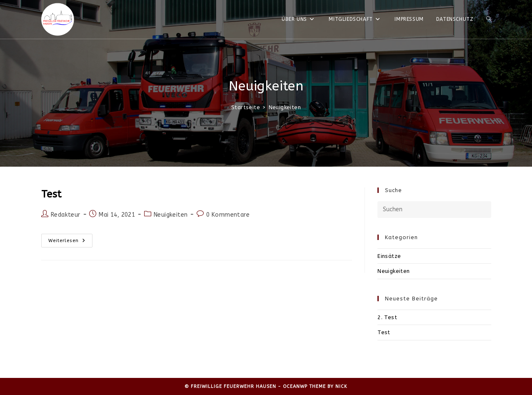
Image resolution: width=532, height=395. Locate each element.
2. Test (387, 317)
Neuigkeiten (285, 107)
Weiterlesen (70, 241)
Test (52, 194)
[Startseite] (246, 107)
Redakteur (66, 215)
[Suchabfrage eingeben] (434, 210)
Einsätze (389, 256)
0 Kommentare (228, 215)
